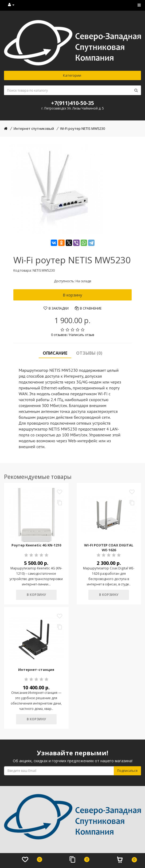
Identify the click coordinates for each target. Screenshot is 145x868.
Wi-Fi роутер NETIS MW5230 (83, 128)
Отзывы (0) (89, 353)
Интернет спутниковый (34, 128)
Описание (55, 353)
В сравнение (88, 308)
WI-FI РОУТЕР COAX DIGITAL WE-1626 (109, 548)
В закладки (56, 308)
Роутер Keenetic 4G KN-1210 (36, 545)
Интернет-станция (36, 670)
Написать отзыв (82, 335)
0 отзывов (59, 335)
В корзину (72, 295)
